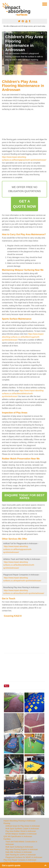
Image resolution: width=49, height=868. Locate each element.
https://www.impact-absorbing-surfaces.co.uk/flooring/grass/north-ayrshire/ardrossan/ (18, 549)
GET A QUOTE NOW (24, 204)
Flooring (7, 823)
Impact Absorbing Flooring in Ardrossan (19, 821)
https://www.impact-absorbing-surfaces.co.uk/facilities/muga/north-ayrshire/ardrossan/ (23, 337)
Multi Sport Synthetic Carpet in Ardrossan (22, 829)
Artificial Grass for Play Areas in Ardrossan (23, 826)
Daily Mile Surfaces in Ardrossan (19, 852)
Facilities (7, 839)
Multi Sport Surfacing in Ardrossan (19, 847)
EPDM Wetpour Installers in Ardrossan (21, 834)
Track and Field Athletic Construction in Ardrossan (21, 843)
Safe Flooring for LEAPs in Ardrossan (21, 855)
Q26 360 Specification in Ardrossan (18, 836)
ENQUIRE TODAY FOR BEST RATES (24, 497)
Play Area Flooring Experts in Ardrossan (22, 849)
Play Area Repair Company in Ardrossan (20, 860)
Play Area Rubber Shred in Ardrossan (21, 831)
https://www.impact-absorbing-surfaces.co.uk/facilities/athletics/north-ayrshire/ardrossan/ (23, 393)
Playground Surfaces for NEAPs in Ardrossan (24, 857)
